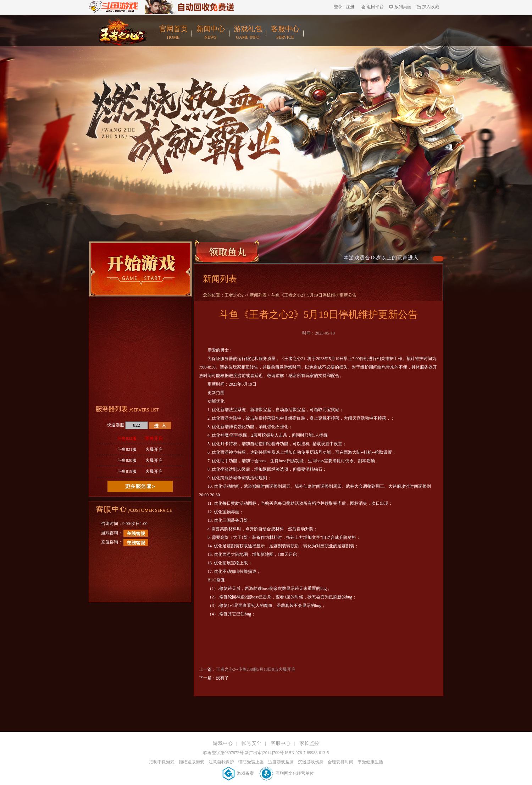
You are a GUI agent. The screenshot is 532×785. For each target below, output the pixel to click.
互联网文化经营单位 (287, 773)
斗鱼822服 (140, 438)
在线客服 (136, 533)
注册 (350, 7)
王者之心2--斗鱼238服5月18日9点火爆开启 (256, 669)
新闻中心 (210, 33)
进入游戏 (160, 425)
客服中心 (285, 33)
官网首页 (173, 33)
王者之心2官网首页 (121, 31)
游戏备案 (239, 773)
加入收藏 (428, 7)
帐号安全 (251, 743)
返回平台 (373, 7)
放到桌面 (400, 7)
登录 (338, 7)
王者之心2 (234, 295)
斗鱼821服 (140, 449)
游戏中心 (223, 743)
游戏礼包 (248, 33)
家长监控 (309, 743)
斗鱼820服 (140, 460)
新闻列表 (258, 295)
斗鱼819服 (140, 471)
